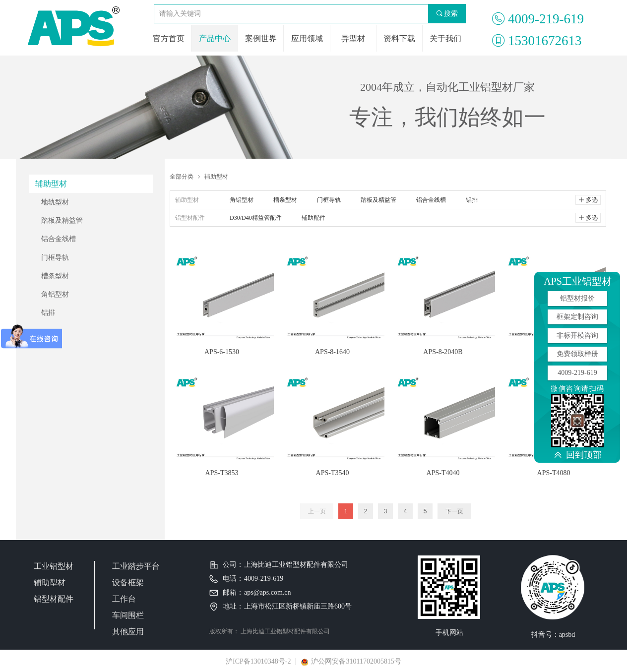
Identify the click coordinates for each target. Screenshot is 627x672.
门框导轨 (55, 258)
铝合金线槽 (59, 239)
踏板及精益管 (62, 220)
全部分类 (182, 176)
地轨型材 (55, 202)
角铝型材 (55, 294)
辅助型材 (216, 176)
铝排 (48, 313)
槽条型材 (55, 276)
